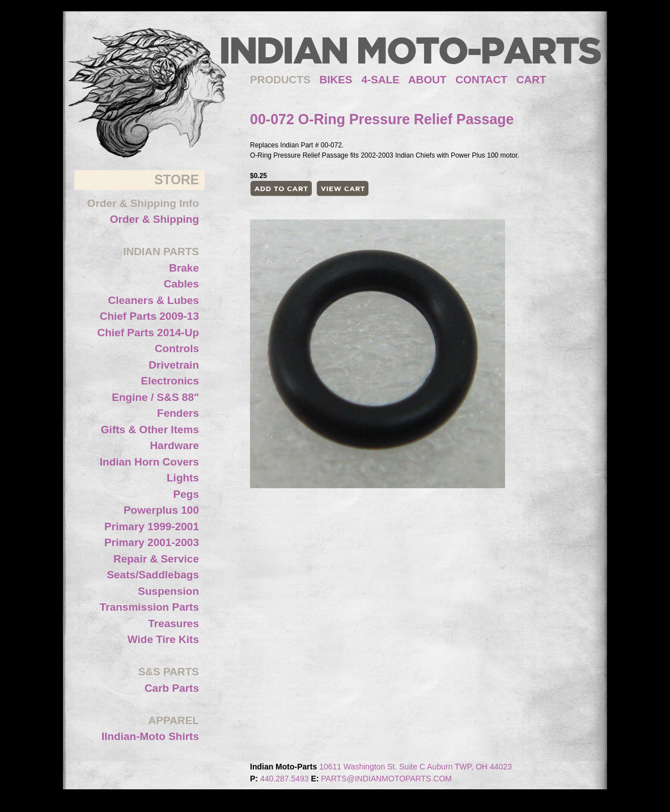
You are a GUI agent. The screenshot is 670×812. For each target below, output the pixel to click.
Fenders (178, 413)
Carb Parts (172, 688)
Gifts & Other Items (150, 430)
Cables (181, 284)
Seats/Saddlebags (153, 575)
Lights (183, 478)
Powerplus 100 (161, 510)
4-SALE (380, 80)
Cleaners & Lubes (154, 300)
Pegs (186, 494)
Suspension (168, 591)
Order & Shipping (154, 219)
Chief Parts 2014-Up (148, 333)
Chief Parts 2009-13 (149, 316)
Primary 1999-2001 (152, 526)
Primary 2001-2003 (152, 542)
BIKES (340, 80)
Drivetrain (174, 365)
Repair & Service (156, 559)
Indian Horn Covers (149, 462)
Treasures (173, 623)
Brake (184, 268)
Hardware (174, 445)
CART (531, 80)
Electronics (170, 381)
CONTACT (482, 80)
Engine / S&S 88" (155, 397)
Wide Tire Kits (163, 639)
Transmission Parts (149, 607)
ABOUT (427, 80)
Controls (177, 348)
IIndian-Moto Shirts (150, 736)
